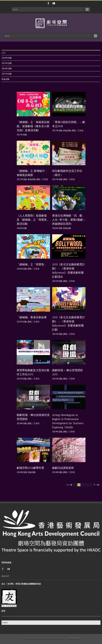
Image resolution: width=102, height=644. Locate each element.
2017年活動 (7, 74)
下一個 (96, 485)
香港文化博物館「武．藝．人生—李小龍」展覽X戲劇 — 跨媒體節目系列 (69, 220)
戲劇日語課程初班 (63, 468)
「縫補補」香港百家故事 (32, 317)
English (5, 623)
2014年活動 (7, 58)
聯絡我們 (5, 576)
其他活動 (5, 79)
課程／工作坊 (78, 131)
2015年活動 (7, 63)
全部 (3, 53)
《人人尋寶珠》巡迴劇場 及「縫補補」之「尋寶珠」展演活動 (33, 220)
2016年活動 (7, 69)
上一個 (69, 485)
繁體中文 (6, 618)
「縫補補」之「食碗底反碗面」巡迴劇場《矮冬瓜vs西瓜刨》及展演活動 (33, 126)
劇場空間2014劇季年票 (30, 468)
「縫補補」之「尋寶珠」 (32, 264)
